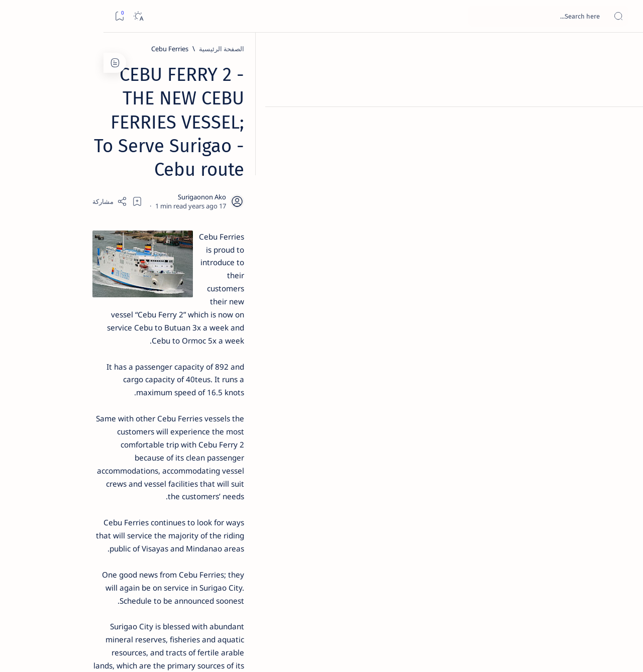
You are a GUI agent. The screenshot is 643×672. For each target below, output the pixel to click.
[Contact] (624, 143)
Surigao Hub (549, 652)
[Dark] (34, 16)
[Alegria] (101, 273)
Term (160, 607)
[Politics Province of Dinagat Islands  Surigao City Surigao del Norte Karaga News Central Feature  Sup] (133, 475)
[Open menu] (624, 16)
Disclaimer (127, 607)
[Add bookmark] (232, 128)
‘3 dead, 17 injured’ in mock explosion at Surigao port (101, 413)
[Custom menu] (624, 176)
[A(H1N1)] (133, 500)
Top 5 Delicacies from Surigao (96, 171)
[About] (624, 123)
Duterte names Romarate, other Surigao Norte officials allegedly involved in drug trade (91, 297)
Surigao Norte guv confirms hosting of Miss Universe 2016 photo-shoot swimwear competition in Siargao (96, 358)
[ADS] (133, 550)
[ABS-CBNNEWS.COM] (133, 525)
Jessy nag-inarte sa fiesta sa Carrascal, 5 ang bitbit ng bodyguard (99, 243)
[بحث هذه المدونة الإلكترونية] (445, 16)
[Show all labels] (143, 574)
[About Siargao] (61, 500)
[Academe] (61, 525)
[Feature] (106, 157)
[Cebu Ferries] (505, 49)
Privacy (92, 607)
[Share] (205, 128)
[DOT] (101, 328)
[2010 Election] (61, 475)
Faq (66, 607)
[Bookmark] (16, 16)
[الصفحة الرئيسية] (624, 50)
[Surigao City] (501, 511)
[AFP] (61, 550)
